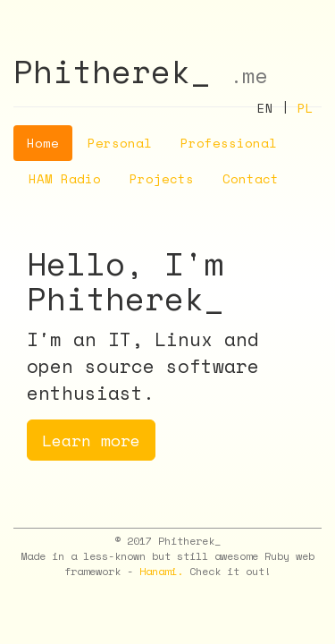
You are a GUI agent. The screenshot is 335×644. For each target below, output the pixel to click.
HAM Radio (65, 178)
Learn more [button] (91, 440)
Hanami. (161, 571)
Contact (251, 178)
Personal (120, 143)
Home (43, 143)
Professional (229, 143)
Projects (162, 178)
